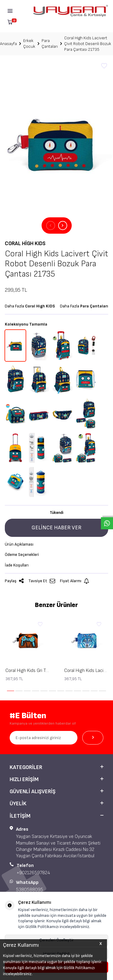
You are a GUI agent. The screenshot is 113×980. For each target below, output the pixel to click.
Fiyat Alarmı (75, 581)
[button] (51, 226)
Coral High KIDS (25, 243)
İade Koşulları (17, 565)
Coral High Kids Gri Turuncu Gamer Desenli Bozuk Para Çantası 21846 (27, 671)
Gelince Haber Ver (56, 528)
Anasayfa (8, 44)
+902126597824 (33, 873)
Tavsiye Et (42, 581)
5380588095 (30, 890)
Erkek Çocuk (29, 44)
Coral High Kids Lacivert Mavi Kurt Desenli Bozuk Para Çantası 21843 (86, 671)
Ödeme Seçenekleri (22, 555)
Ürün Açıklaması (19, 544)
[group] (56, 140)
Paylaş (14, 581)
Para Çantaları (50, 44)
